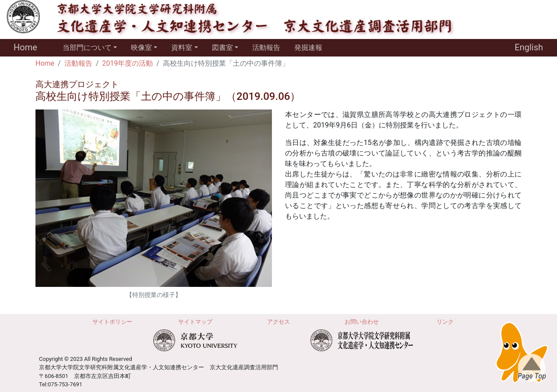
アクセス (278, 322)
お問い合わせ (362, 322)
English (529, 47)
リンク (445, 322)
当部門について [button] (87, 48)
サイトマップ (195, 322)
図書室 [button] (222, 48)
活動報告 (266, 48)
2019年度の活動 (127, 63)
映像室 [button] (141, 48)
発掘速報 (308, 48)
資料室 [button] (182, 48)
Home (25, 47)
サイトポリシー (112, 322)
